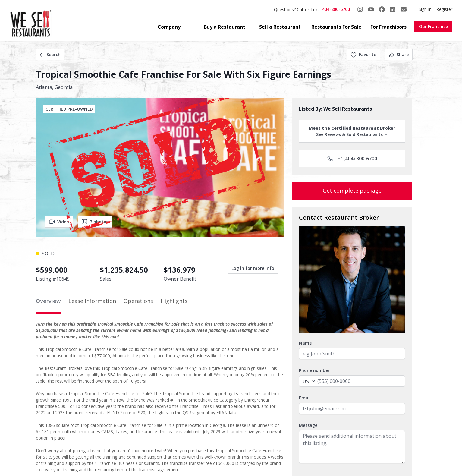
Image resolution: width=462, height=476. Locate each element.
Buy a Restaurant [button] (225, 27)
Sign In (425, 9)
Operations (138, 301)
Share (399, 54)
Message (308, 425)
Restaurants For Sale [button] (336, 27)
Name (305, 343)
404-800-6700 (336, 9)
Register (444, 9)
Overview (48, 301)
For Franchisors (388, 27)
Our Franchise (433, 26)
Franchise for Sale (162, 324)
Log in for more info (253, 268)
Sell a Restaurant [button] (280, 27)
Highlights (174, 301)
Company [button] (169, 27)
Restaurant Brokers (64, 368)
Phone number (314, 370)
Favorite (363, 54)
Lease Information (92, 301)
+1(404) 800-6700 (352, 159)
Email (305, 398)
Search (50, 54)
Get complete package (352, 191)
